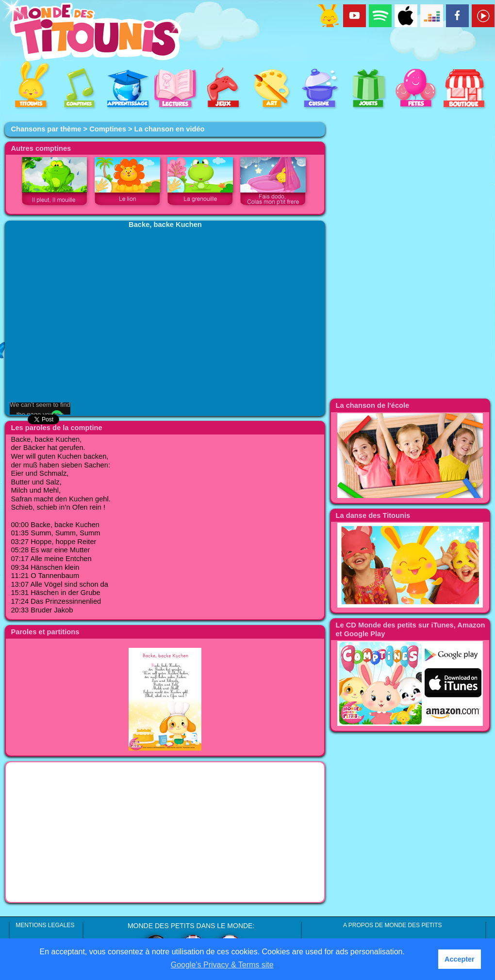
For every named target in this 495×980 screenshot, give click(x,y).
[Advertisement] (165, 832)
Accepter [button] (460, 959)
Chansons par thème (46, 129)
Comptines (108, 129)
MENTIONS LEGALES (45, 925)
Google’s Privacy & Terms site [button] (222, 965)
